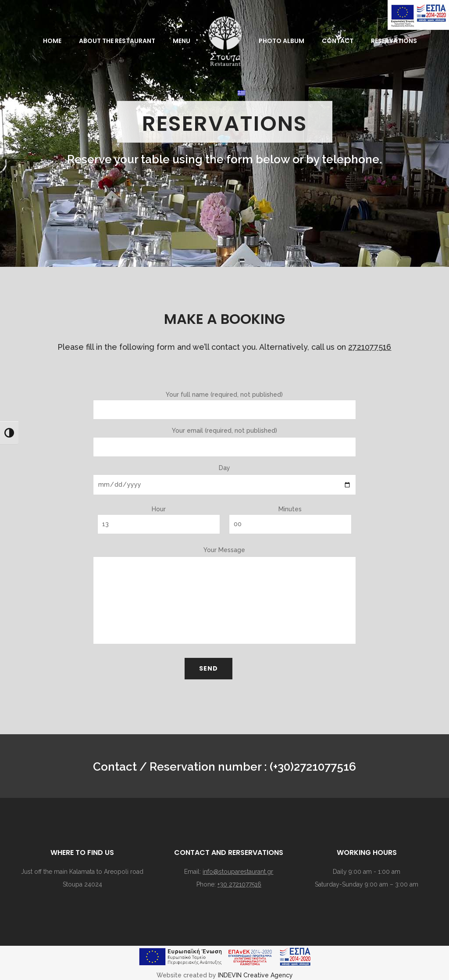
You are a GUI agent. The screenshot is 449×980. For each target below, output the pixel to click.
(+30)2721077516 (313, 767)
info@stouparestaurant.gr (238, 872)
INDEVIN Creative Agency (255, 975)
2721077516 (370, 347)
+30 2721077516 (239, 884)
